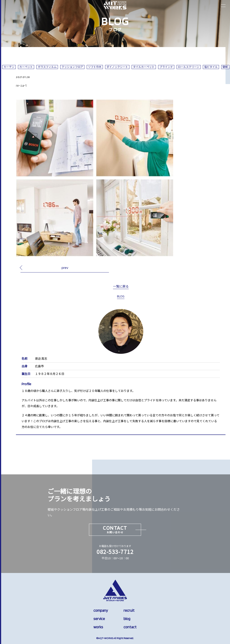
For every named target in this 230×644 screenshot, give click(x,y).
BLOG (121, 296)
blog (127, 619)
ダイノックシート (117, 67)
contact (130, 627)
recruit (129, 610)
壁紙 (225, 67)
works (98, 627)
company (101, 610)
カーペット (26, 67)
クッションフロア (72, 67)
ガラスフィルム (47, 67)
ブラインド (166, 67)
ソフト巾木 (95, 67)
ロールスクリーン (189, 67)
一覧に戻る (121, 286)
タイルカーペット (144, 67)
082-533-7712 (115, 552)
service (99, 619)
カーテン (9, 67)
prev (65, 268)
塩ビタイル (211, 67)
